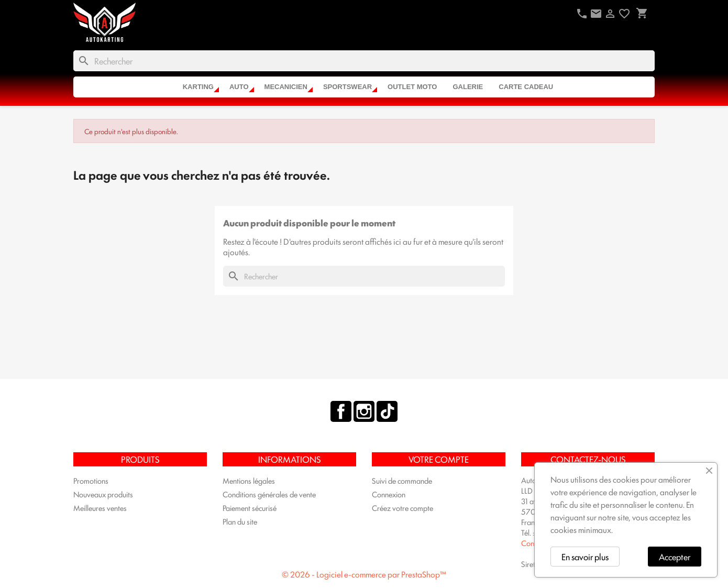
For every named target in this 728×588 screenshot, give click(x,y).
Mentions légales (249, 480)
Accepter (675, 557)
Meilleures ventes (100, 508)
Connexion (389, 494)
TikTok (387, 411)
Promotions (91, 480)
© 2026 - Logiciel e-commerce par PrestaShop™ (364, 574)
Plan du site (240, 521)
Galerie (468, 87)
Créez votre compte (402, 508)
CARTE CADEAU (526, 87)
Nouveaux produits (103, 494)
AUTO (239, 87)
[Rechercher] (364, 61)
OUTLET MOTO (412, 87)
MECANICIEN (286, 87)
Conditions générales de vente (269, 494)
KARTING (198, 87)
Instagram (364, 411)
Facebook (341, 411)
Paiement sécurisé (250, 508)
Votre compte (439, 459)
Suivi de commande (402, 480)
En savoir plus (585, 557)
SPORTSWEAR (348, 87)
